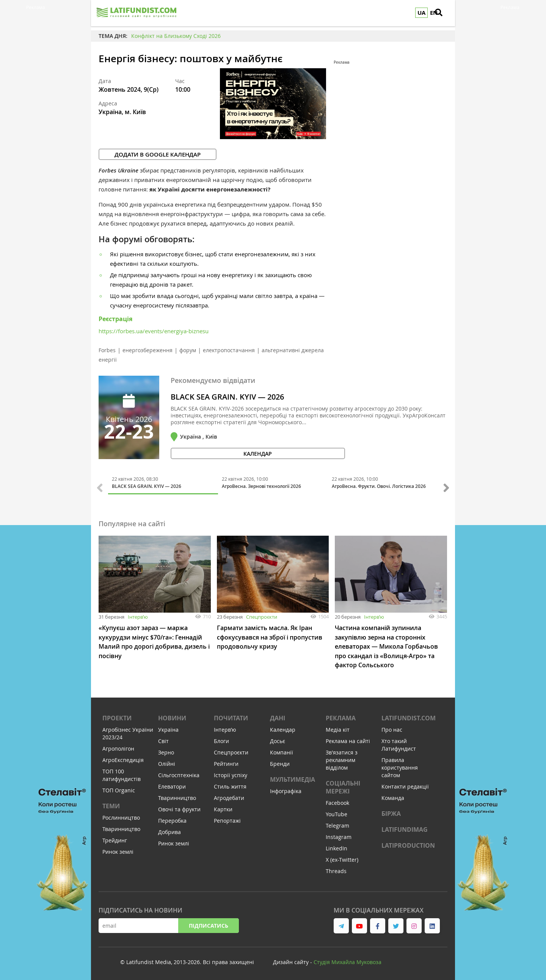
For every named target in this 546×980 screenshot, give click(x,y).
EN (434, 13)
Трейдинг (115, 839)
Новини (172, 717)
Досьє (278, 740)
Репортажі (227, 819)
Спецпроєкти (262, 617)
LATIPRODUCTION (408, 844)
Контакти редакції (405, 785)
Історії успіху (231, 774)
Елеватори (172, 785)
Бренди (280, 763)
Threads (336, 870)
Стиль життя (230, 785)
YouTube (337, 813)
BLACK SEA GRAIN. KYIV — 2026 (227, 397)
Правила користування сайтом (400, 766)
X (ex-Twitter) (342, 858)
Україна (168, 728)
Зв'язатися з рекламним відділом (342, 759)
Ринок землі (118, 851)
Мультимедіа (293, 778)
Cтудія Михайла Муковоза (348, 961)
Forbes (107, 350)
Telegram (337, 824)
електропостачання (229, 350)
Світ (163, 740)
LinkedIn (337, 847)
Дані (278, 717)
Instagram (339, 836)
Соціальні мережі (343, 786)
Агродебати (229, 797)
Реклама (341, 717)
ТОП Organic (119, 789)
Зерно (166, 751)
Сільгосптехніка (179, 774)
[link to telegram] (341, 925)
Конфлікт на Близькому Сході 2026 (176, 36)
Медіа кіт (338, 728)
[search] (446, 13)
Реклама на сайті (348, 740)
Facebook (337, 802)
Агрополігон (118, 747)
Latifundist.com (409, 717)
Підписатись (209, 924)
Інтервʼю (138, 617)
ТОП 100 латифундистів (122, 774)
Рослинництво (121, 816)
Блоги (221, 740)
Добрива (169, 831)
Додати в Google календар (158, 154)
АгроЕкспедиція (123, 759)
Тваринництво (121, 828)
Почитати (231, 717)
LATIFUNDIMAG (405, 828)
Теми (111, 805)
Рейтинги (226, 763)
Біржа (391, 812)
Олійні (167, 763)
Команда (393, 797)
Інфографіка (286, 790)
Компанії (282, 751)
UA (421, 13)
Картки (223, 808)
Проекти (117, 717)
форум (188, 350)
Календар (283, 728)
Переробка (172, 819)
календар (207, 454)
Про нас (392, 728)
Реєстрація (115, 319)
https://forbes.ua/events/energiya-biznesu (154, 331)
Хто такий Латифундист (399, 744)
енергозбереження (147, 350)
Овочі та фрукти (179, 808)
